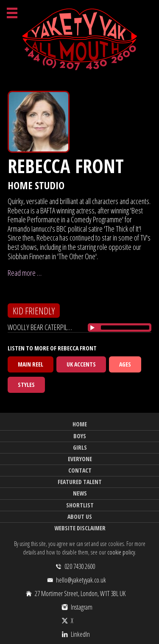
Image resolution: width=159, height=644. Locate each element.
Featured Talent (80, 482)
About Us (80, 517)
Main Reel (31, 364)
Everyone (80, 459)
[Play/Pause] (92, 328)
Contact (80, 470)
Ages (125, 364)
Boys (80, 436)
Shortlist (80, 505)
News (80, 493)
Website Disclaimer (80, 528)
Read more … (25, 273)
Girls (80, 447)
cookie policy (121, 552)
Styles (26, 385)
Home (80, 424)
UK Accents (81, 364)
